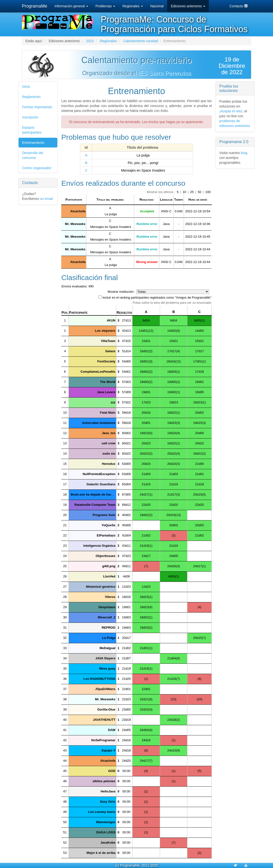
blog (244, 153)
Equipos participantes (32, 130)
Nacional (157, 6)
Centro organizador (37, 168)
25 (192, 192)
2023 (90, 41)
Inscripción (30, 117)
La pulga (143, 155)
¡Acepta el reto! (231, 111)
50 (200, 192)
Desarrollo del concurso (33, 155)
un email (46, 199)
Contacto (239, 6)
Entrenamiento (33, 143)
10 (185, 192)
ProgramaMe (35, 6)
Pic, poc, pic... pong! (143, 163)
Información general (71, 6)
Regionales (133, 6)
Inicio (26, 87)
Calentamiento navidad (141, 41)
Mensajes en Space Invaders (143, 170)
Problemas (105, 6)
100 (208, 192)
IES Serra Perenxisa (164, 73)
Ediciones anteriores (188, 6)
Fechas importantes (37, 107)
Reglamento (31, 97)
